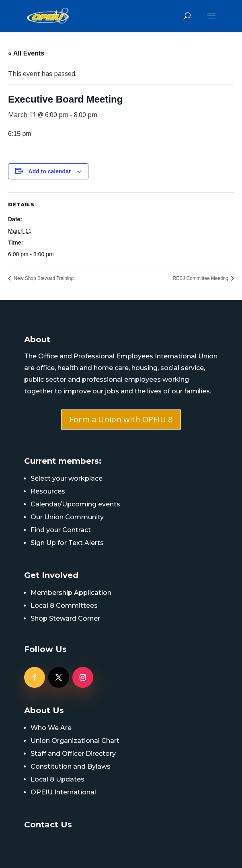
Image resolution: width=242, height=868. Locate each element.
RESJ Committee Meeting (201, 278)
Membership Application (71, 593)
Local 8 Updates (57, 779)
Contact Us (48, 825)
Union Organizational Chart (75, 741)
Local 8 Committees (64, 606)
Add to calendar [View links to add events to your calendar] (50, 171)
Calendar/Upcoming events (75, 504)
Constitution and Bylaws (71, 766)
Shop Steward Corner (65, 618)
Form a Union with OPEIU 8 (121, 419)
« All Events (26, 53)
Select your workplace (67, 478)
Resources (48, 491)
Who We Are (51, 728)
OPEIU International (63, 792)
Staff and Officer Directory (73, 754)
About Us (44, 710)
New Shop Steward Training (43, 278)
